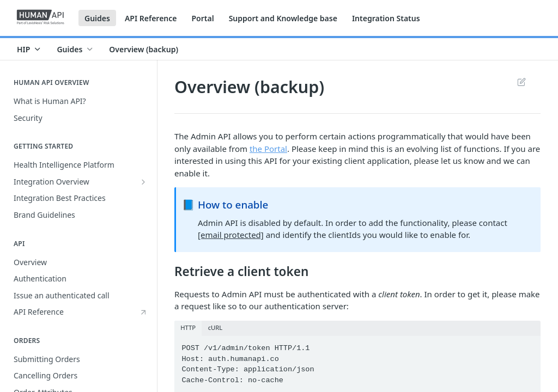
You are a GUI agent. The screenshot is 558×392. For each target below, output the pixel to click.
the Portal (268, 149)
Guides (97, 18)
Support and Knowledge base (283, 18)
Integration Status (386, 18)
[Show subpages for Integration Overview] (143, 182)
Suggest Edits (521, 82)
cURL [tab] (216, 327)
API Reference (151, 18)
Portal (202, 18)
